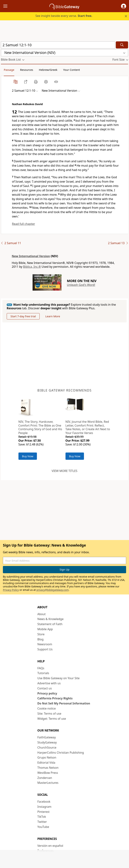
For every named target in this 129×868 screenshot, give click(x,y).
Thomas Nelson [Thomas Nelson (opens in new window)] (48, 768)
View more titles (64, 471)
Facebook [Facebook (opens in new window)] (44, 802)
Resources (27, 70)
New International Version (31, 256)
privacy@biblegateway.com (52, 590)
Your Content (72, 70)
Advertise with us (49, 683)
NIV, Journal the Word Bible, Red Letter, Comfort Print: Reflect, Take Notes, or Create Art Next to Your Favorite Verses (88, 427)
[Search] (122, 45)
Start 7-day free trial (23, 316)
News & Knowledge (51, 619)
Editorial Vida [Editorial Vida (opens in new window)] (46, 763)
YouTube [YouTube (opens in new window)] (43, 827)
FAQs (41, 668)
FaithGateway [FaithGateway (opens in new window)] (47, 737)
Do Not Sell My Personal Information (64, 703)
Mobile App (45, 629)
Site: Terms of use (49, 714)
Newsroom (45, 644)
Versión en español (50, 846)
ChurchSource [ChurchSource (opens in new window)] (47, 747)
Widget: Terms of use (52, 719)
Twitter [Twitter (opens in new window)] (42, 822)
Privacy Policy (11, 590)
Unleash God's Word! (81, 285)
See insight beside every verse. (64, 16)
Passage (9, 70)
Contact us (45, 688)
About (42, 614)
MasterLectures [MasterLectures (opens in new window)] (48, 783)
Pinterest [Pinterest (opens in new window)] (44, 812)
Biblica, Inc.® (32, 267)
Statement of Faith (50, 624)
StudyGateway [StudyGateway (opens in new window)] (47, 742)
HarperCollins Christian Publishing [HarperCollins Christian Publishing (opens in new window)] (61, 753)
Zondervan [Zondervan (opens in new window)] (45, 778)
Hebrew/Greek (48, 70)
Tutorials (43, 673)
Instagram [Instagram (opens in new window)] (45, 807)
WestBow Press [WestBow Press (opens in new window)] (48, 773)
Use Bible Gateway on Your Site (59, 678)
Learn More (53, 316)
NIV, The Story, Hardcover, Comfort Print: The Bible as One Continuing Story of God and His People (40, 427)
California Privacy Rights (55, 698)
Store (41, 634)
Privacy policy (47, 693)
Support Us (45, 649)
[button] (124, 6)
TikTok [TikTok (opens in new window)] (42, 817)
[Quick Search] (58, 45)
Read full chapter (24, 224)
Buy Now (28, 456)
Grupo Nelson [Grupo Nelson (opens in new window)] (47, 757)
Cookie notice (47, 708)
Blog (41, 639)
